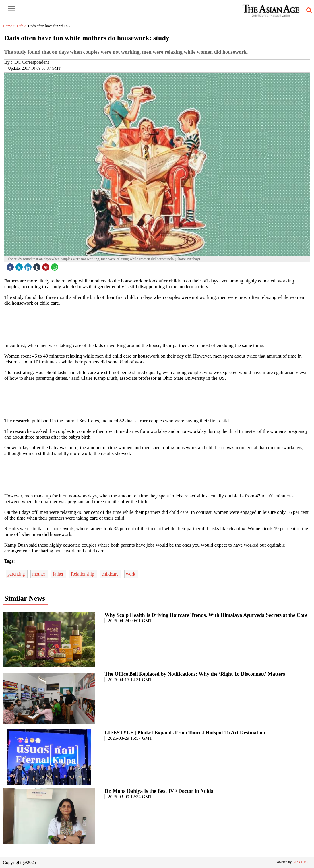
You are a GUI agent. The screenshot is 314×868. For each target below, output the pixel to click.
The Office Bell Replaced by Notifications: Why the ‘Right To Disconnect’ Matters (195, 674)
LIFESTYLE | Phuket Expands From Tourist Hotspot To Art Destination (185, 733)
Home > (10, 26)
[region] (157, 324)
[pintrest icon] (46, 266)
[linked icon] (29, 266)
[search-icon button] (308, 10)
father (59, 574)
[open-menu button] (11, 9)
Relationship (83, 574)
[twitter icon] (20, 266)
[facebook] (11, 266)
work (131, 574)
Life (23, 26)
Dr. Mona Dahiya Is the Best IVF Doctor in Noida (159, 791)
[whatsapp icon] (55, 266)
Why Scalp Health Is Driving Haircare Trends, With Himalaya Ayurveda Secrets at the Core (206, 615)
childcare (111, 574)
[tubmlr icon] (38, 266)
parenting (17, 574)
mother (39, 574)
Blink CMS (300, 862)
